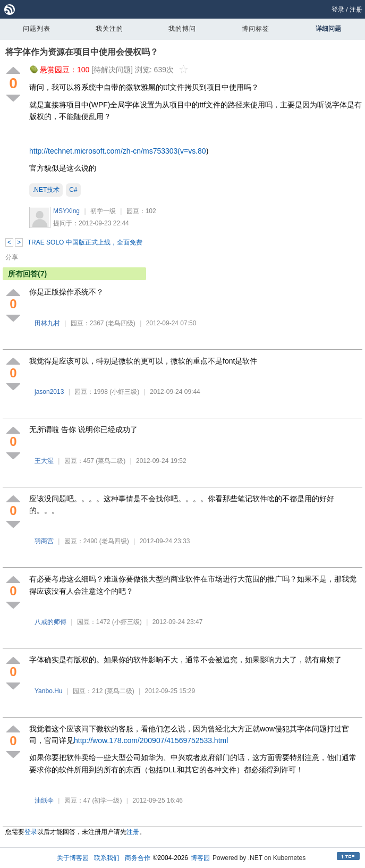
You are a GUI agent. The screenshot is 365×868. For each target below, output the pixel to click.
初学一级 (103, 211)
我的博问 (182, 29)
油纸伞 (44, 800)
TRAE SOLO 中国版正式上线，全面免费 (85, 242)
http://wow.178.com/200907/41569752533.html (151, 740)
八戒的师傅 (50, 622)
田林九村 (47, 323)
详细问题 (328, 29)
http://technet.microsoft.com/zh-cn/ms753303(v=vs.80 (118, 151)
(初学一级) (107, 800)
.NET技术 (46, 190)
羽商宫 (44, 541)
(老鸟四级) (121, 323)
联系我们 (107, 858)
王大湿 (44, 461)
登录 (338, 10)
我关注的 (109, 29)
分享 (12, 257)
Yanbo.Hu (48, 691)
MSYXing (66, 211)
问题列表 (37, 29)
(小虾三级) (124, 392)
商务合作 (138, 858)
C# (73, 190)
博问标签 (256, 29)
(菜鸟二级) (111, 461)
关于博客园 (73, 858)
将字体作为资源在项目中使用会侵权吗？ (82, 52)
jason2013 (49, 392)
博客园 (200, 858)
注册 (356, 10)
